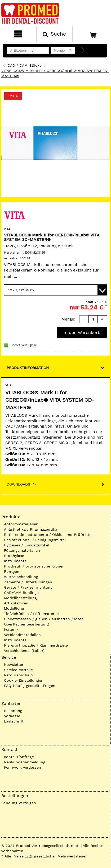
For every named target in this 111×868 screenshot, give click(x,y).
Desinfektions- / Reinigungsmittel (35, 540)
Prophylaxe (14, 556)
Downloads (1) (21, 484)
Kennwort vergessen (23, 767)
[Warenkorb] (91, 34)
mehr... (10, 277)
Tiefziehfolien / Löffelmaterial (31, 614)
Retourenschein (18, 675)
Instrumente (15, 561)
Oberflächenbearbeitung (26, 624)
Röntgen (12, 571)
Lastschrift (14, 721)
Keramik (11, 629)
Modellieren (15, 608)
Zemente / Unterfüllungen (28, 582)
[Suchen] (55, 34)
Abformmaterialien (21, 524)
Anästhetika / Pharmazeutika (31, 529)
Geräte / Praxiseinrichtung (28, 587)
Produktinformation (28, 368)
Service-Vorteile (18, 670)
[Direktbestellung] (83, 51)
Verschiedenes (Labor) (24, 651)
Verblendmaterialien (22, 635)
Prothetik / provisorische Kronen (34, 566)
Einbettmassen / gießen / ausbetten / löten (44, 619)
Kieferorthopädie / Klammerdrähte (36, 645)
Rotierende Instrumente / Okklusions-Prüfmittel (48, 535)
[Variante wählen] (55, 290)
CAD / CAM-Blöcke (25, 65)
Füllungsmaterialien (22, 550)
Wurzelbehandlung (21, 577)
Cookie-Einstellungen (24, 680)
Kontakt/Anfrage (19, 757)
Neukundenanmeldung (25, 762)
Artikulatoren (16, 603)
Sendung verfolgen (19, 803)
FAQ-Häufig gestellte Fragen (30, 686)
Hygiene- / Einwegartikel (27, 545)
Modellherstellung (20, 598)
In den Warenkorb (82, 333)
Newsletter (14, 665)
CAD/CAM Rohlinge (21, 593)
